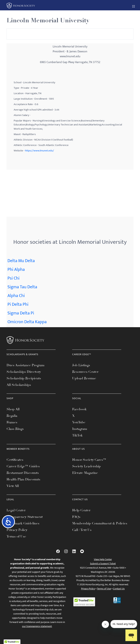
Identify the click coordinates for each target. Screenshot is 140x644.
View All (13, 486)
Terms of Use (16, 536)
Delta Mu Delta (21, 261)
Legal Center (16, 510)
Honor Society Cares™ (89, 460)
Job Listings (81, 365)
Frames (12, 422)
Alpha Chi (16, 296)
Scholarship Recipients (24, 378)
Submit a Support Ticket (103, 564)
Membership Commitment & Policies (100, 523)
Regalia (12, 416)
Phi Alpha (16, 270)
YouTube (79, 422)
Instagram (80, 429)
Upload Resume (84, 378)
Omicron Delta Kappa (27, 322)
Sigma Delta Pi (21, 313)
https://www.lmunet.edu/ (39, 151)
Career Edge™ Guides (23, 466)
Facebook (79, 409)
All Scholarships (19, 385)
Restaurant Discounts (23, 473)
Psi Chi (13, 278)
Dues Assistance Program (26, 365)
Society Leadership (86, 466)
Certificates (15, 460)
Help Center (81, 510)
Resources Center (85, 372)
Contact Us (119, 589)
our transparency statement (37, 626)
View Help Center (103, 559)
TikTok (77, 435)
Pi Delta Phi (18, 304)
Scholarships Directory (24, 372)
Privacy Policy (17, 530)
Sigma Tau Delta (22, 287)
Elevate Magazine (85, 473)
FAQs (76, 517)
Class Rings (15, 429)
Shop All (13, 409)
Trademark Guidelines (23, 523)
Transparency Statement (25, 517)
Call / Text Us (82, 530)
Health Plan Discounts (23, 479)
